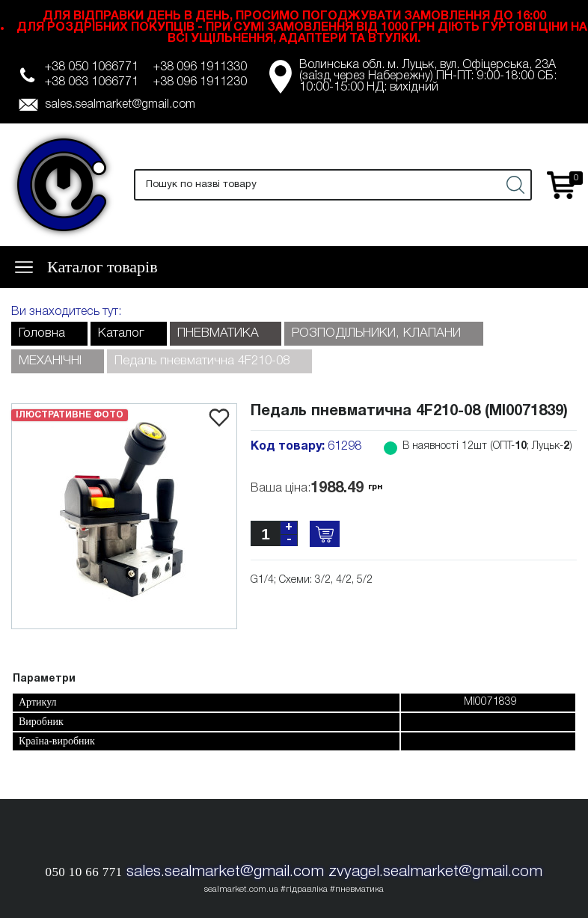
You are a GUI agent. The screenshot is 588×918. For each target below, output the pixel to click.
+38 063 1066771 (92, 82)
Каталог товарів (102, 267)
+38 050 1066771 (92, 67)
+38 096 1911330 (200, 67)
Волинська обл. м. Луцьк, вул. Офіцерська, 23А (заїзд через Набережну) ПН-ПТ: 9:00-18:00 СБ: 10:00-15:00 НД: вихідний (428, 76)
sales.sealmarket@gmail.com (120, 105)
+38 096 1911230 (200, 82)
